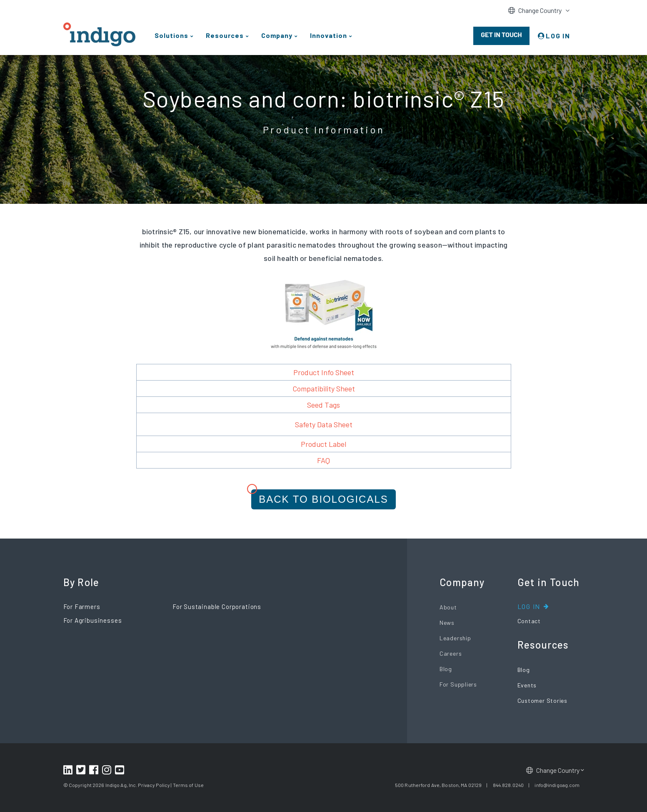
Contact (529, 621)
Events (527, 685)
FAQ (323, 460)
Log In (529, 606)
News (447, 623)
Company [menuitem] (277, 35)
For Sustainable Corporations (217, 606)
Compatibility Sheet (324, 388)
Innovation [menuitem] (328, 35)
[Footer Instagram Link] (108, 770)
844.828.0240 (508, 785)
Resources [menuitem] (225, 35)
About (448, 607)
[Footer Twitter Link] (82, 770)
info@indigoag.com (557, 785)
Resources (543, 645)
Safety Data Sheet (324, 424)
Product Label (323, 444)
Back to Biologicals (323, 499)
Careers (451, 653)
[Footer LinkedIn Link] (69, 770)
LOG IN (558, 36)
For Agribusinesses (93, 620)
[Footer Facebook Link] (95, 770)
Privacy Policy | (155, 785)
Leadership (455, 638)
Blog (446, 669)
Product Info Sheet (324, 372)
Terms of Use (188, 785)
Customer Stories (542, 700)
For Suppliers (458, 684)
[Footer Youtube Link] (121, 770)
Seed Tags (323, 405)
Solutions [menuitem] (171, 35)
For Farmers (82, 606)
